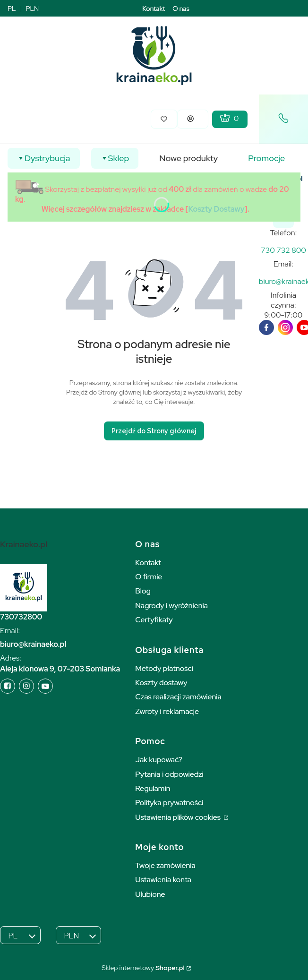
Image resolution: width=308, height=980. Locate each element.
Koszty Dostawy (217, 209)
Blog (143, 591)
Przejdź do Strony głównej (154, 431)
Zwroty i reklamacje (167, 711)
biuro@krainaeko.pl (33, 644)
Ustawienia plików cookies (179, 817)
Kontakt (154, 9)
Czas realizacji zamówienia (178, 697)
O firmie (149, 577)
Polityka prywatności (169, 803)
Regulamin (153, 788)
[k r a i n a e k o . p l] (283, 250)
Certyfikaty (154, 620)
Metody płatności (164, 668)
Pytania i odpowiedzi (169, 774)
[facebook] (266, 327)
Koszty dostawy (161, 683)
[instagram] (285, 327)
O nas (181, 9)
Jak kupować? (159, 760)
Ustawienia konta (163, 880)
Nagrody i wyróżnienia (171, 606)
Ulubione (150, 894)
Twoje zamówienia (165, 865)
